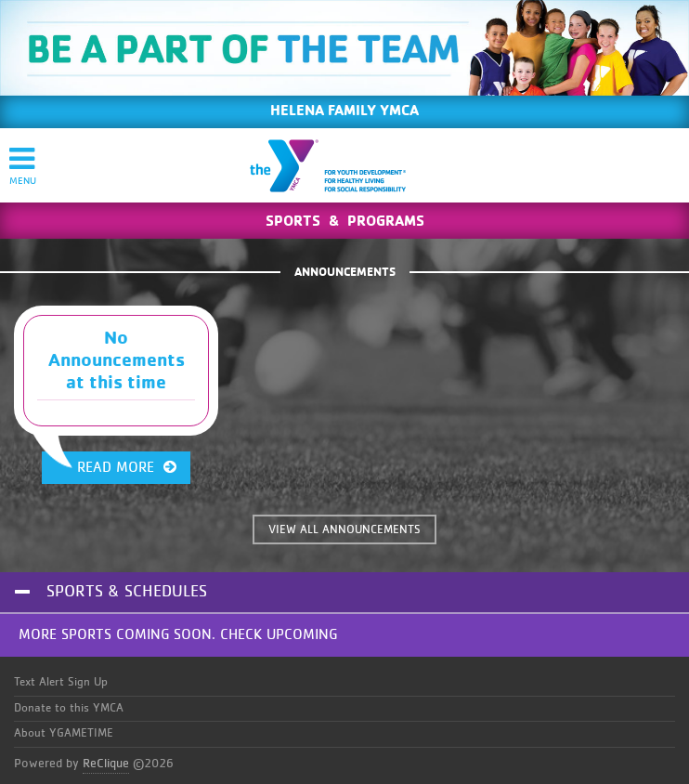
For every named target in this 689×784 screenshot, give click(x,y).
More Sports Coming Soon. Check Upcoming (178, 634)
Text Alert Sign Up (61, 682)
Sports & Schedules (127, 592)
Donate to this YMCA (69, 708)
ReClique (106, 764)
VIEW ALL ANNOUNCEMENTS (344, 530)
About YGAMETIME (64, 733)
